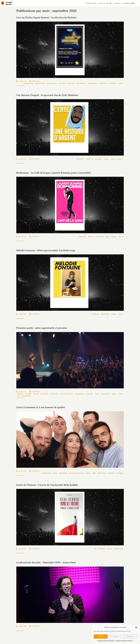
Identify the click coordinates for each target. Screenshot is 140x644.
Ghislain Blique (45, 394)
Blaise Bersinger (47, 473)
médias (107, 237)
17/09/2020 (35, 314)
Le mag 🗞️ (117, 3)
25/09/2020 (35, 81)
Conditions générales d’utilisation (106, 641)
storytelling (120, 159)
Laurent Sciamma (99, 237)
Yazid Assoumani (26, 396)
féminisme (91, 237)
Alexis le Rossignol (40, 83)
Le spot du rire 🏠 (91, 3)
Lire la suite (20, 86)
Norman (97, 394)
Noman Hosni (89, 394)
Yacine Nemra (111, 473)
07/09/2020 (35, 549)
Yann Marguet (120, 473)
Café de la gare (82, 237)
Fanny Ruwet (62, 83)
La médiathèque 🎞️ (128, 3)
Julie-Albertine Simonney (67, 394)
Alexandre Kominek (28, 83)
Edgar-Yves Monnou (52, 83)
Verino (19, 396)
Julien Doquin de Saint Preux (77, 473)
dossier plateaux (63, 473)
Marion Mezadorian (81, 83)
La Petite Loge (90, 159)
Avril (95, 549)
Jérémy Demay (71, 83)
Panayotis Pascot (105, 394)
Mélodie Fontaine (105, 314)
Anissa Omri (20, 394)
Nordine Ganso (103, 83)
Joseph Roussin (54, 394)
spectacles (106, 159)
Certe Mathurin (80, 159)
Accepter (101, 636)
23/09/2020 (35, 236)
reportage (114, 394)
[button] (136, 627)
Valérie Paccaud (102, 473)
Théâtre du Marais (119, 549)
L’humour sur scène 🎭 (105, 3)
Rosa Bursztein (113, 83)
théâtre (94, 473)
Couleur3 (55, 473)
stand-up (121, 83)
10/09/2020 (35, 471)
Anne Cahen (28, 394)
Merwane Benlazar (79, 394)
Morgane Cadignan (93, 83)
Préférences (130, 636)
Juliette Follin (21, 81)
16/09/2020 (35, 392)
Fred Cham (36, 394)
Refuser (115, 636)
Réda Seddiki (98, 159)
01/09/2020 (35, 626)
